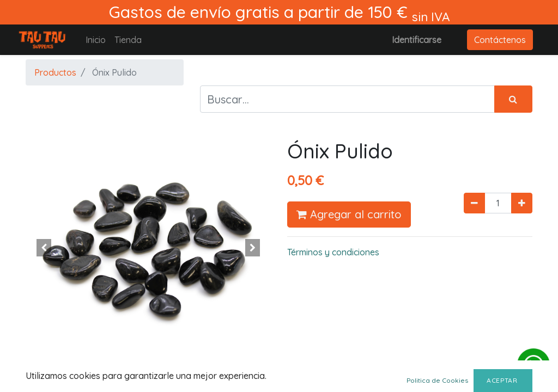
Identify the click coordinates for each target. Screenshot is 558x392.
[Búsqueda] (513, 99)
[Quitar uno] (474, 203)
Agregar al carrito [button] (349, 214)
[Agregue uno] (522, 203)
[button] (44, 248)
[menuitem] (96, 40)
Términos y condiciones (333, 252)
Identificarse (417, 40)
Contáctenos (500, 40)
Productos (55, 72)
